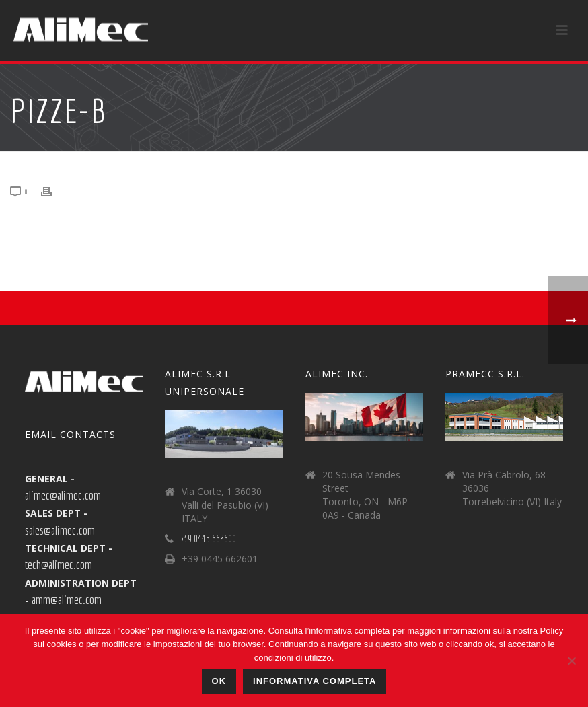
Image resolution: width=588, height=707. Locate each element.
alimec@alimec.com (63, 495)
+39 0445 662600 (209, 539)
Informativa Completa (315, 681)
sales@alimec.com (60, 530)
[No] (571, 661)
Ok (219, 681)
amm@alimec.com (67, 599)
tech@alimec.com (59, 564)
